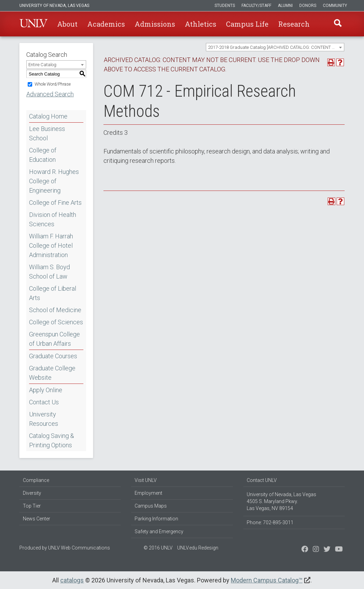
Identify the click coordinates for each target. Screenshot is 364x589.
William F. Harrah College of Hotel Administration (51, 245)
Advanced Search (50, 94)
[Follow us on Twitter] (316, 550)
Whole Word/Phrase (53, 84)
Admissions (155, 24)
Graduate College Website (52, 373)
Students (225, 6)
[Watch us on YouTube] (339, 550)
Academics (106, 24)
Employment (148, 493)
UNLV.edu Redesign (198, 548)
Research (294, 24)
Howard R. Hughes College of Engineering (54, 181)
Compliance (36, 480)
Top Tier (32, 506)
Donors (308, 6)
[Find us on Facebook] (305, 550)
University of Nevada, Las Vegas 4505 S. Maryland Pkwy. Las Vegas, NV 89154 (281, 501)
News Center (37, 519)
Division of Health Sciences (53, 219)
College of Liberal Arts (53, 293)
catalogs (72, 580)
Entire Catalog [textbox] (42, 65)
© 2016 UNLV (158, 548)
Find (337, 24)
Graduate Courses (53, 356)
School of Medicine (55, 310)
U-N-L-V (34, 24)
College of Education (43, 155)
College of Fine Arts (55, 203)
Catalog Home (48, 116)
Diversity (32, 493)
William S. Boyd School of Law (49, 272)
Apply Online (46, 390)
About (67, 24)
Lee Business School (47, 133)
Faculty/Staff (256, 6)
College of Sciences (56, 322)
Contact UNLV (262, 480)
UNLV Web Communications (79, 548)
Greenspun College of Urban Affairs (54, 339)
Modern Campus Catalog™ (267, 580)
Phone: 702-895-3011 (270, 522)
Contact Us (44, 402)
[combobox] (275, 47)
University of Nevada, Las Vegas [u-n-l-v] (54, 6)
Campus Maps (151, 506)
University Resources (44, 419)
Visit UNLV (146, 480)
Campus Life (247, 24)
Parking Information (156, 519)
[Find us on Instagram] (327, 550)
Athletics (201, 24)
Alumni (285, 6)
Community (335, 6)
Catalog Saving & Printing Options (52, 440)
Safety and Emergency (159, 531)
